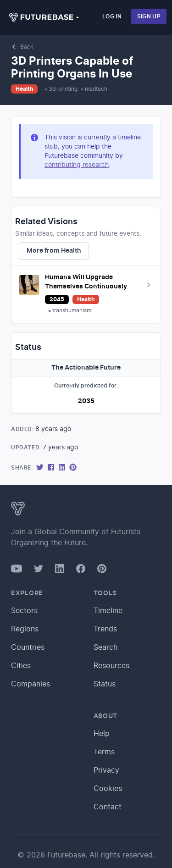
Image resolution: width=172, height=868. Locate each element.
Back (22, 47)
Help (102, 734)
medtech (96, 89)
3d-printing (63, 89)
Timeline (108, 611)
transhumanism (72, 310)
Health (24, 89)
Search (105, 647)
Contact (108, 807)
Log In (112, 17)
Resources (111, 666)
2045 (57, 299)
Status (105, 684)
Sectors (24, 611)
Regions (25, 629)
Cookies (108, 789)
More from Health (54, 251)
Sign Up (149, 17)
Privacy (106, 770)
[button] (44, 17)
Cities (21, 666)
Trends (105, 629)
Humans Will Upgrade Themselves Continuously (86, 282)
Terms (104, 752)
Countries (28, 647)
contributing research (77, 165)
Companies (31, 684)
